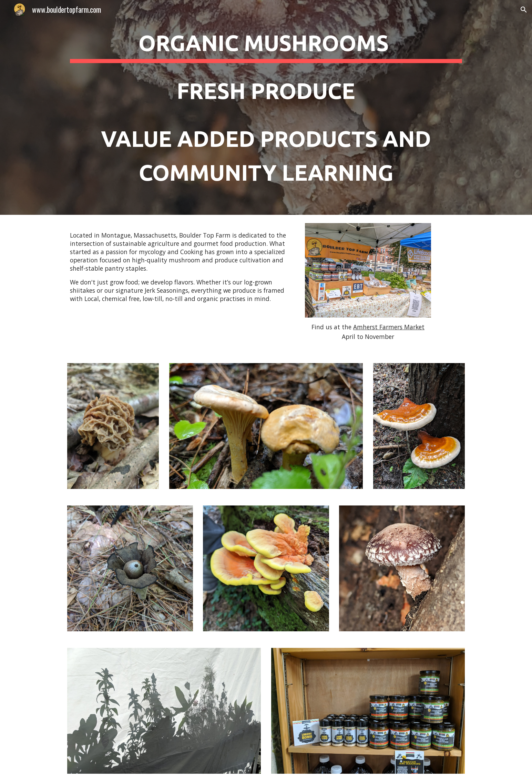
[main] (266, 107)
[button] (524, 10)
